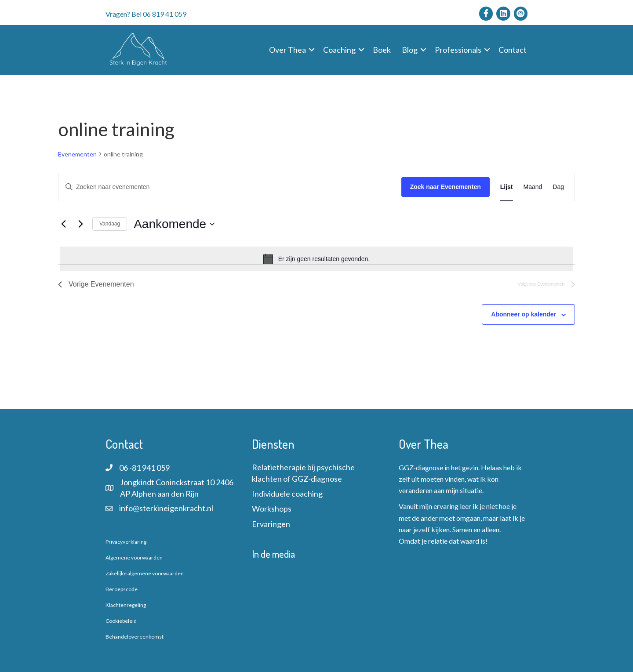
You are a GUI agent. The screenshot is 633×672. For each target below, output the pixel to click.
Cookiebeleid (121, 621)
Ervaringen (271, 524)
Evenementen (77, 154)
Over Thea (287, 50)
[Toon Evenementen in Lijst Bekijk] (507, 187)
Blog (410, 50)
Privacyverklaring (126, 542)
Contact (513, 50)
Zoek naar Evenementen (446, 187)
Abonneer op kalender (524, 314)
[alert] (316, 259)
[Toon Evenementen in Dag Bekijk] (558, 187)
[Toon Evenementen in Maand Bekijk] (533, 187)
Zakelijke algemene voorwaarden (145, 573)
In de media (273, 554)
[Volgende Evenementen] (80, 224)
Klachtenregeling (126, 605)
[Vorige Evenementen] (63, 224)
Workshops (272, 509)
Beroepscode (122, 589)
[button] (312, 50)
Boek (382, 50)
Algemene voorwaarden (134, 558)
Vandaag (110, 224)
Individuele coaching (287, 494)
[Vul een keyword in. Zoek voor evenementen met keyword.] (230, 187)
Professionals (458, 50)
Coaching (339, 50)
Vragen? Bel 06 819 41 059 (146, 14)
